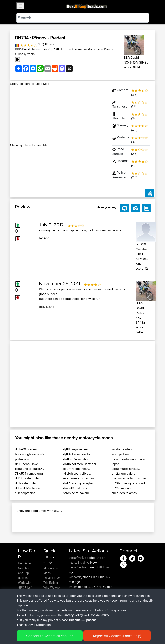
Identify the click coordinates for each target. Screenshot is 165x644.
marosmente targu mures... (130, 478)
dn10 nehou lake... (28, 464)
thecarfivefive (78, 558)
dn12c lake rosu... (124, 488)
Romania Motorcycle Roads (93, 49)
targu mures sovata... (126, 469)
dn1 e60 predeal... (27, 449)
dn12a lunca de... (123, 474)
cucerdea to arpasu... (126, 493)
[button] (21, 384)
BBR (99, 567)
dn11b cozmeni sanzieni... (81, 464)
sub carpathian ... (27, 493)
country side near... (77, 469)
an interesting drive (87, 560)
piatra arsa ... (24, 459)
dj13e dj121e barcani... (30, 488)
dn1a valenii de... (26, 483)
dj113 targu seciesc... (77, 449)
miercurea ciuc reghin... (80, 478)
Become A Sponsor (82, 620)
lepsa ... (117, 464)
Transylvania (26, 54)
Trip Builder (51, 583)
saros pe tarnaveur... (77, 493)
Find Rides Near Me (25, 566)
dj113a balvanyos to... (78, 454)
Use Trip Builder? (23, 575)
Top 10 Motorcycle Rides (50, 568)
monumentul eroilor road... (130, 459)
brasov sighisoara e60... (31, 454)
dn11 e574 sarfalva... (77, 459)
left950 (44, 238)
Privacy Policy (73, 615)
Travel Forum (52, 578)
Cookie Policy (99, 615)
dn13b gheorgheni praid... (129, 483)
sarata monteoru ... (125, 449)
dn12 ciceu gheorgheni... (80, 483)
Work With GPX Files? (25, 585)
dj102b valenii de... (28, 478)
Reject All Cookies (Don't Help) (117, 636)
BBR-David (22, 49)
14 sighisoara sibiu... (77, 474)
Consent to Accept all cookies (50, 636)
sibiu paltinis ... (122, 454)
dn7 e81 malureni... (76, 488)
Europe (66, 49)
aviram (73, 587)
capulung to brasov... (29, 469)
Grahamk (75, 577)
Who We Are (51, 587)
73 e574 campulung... (30, 474)
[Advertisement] (58, 115)
